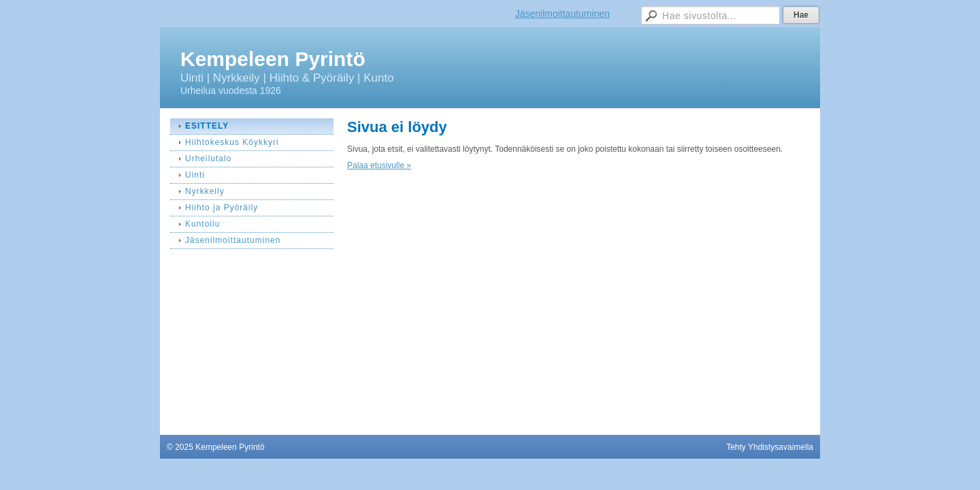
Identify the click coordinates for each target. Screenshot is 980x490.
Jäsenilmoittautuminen (562, 14)
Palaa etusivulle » (379, 165)
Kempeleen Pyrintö (273, 59)
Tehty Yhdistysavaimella (770, 447)
